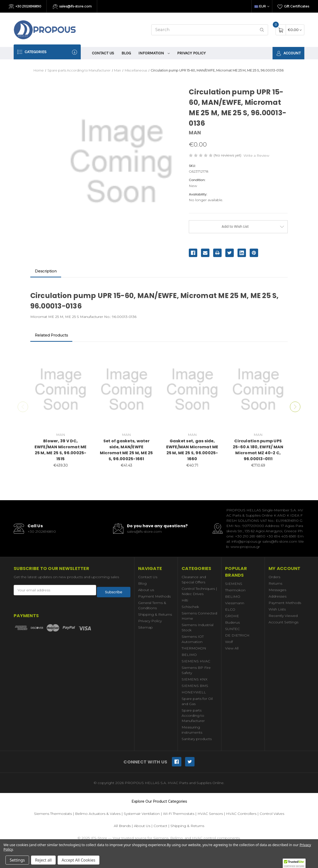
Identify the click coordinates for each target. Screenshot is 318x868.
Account (288, 53)
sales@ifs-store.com (72, 7)
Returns (275, 583)
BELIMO (189, 655)
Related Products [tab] (51, 335)
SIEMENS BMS (195, 686)
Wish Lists (277, 609)
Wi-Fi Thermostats (179, 814)
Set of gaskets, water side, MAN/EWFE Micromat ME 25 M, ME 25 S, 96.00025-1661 (126, 450)
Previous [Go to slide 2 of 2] (21, 407)
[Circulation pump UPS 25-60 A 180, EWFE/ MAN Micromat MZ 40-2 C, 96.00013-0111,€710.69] (258, 389)
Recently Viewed (283, 616)
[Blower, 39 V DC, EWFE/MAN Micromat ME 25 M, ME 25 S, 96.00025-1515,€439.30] (61, 389)
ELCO (230, 609)
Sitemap (145, 627)
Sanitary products (197, 739)
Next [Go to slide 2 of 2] (297, 407)
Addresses (278, 596)
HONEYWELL (194, 692)
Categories (47, 52)
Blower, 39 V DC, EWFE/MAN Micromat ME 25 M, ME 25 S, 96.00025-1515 (61, 450)
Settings (17, 860)
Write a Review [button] (256, 155)
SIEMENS (234, 584)
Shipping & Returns (155, 614)
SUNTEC (232, 629)
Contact (160, 826)
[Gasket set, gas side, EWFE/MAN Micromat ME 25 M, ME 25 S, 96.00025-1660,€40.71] (192, 389)
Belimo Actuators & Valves (98, 814)
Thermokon (235, 590)
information (154, 53)
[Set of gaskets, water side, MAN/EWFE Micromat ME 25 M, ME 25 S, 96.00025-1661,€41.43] (126, 389)
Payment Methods (154, 596)
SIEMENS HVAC (196, 661)
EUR (262, 6)
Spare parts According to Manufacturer (193, 716)
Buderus (232, 622)
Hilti (185, 600)
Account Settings (283, 622)
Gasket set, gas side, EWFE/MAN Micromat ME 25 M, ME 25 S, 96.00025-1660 (192, 450)
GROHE (232, 616)
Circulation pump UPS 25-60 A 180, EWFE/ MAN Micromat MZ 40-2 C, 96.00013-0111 (258, 450)
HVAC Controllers (241, 814)
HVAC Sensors (210, 814)
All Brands (122, 826)
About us (146, 590)
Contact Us (103, 53)
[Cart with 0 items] (295, 30)
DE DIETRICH (237, 635)
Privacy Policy (191, 53)
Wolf (229, 642)
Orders (274, 577)
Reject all (43, 860)
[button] (294, 863)
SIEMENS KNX (195, 679)
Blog (126, 53)
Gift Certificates (293, 7)
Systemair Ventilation (142, 814)
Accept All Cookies (79, 860)
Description (46, 271)
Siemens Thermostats (53, 814)
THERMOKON (194, 648)
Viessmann (235, 603)
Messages (277, 590)
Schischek (190, 607)
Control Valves (272, 814)
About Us (142, 826)
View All (232, 648)
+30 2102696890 (25, 7)
